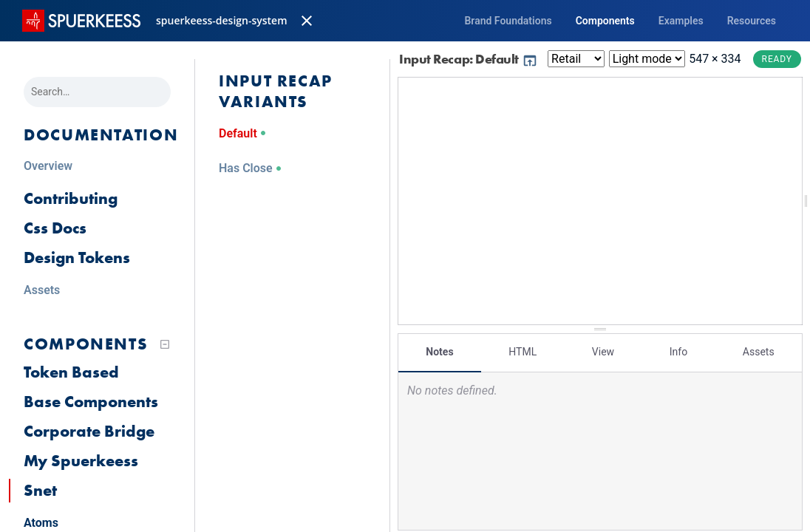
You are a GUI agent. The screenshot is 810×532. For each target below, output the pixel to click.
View (603, 351)
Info (678, 351)
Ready (777, 59)
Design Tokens (77, 258)
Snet (40, 490)
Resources (752, 21)
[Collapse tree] (165, 344)
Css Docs (55, 228)
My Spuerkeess (81, 461)
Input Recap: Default (469, 59)
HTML (523, 351)
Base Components (91, 402)
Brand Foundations (508, 21)
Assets (759, 351)
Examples (681, 21)
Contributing (71, 198)
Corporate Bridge (89, 431)
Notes (439, 351)
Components (605, 21)
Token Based (71, 372)
